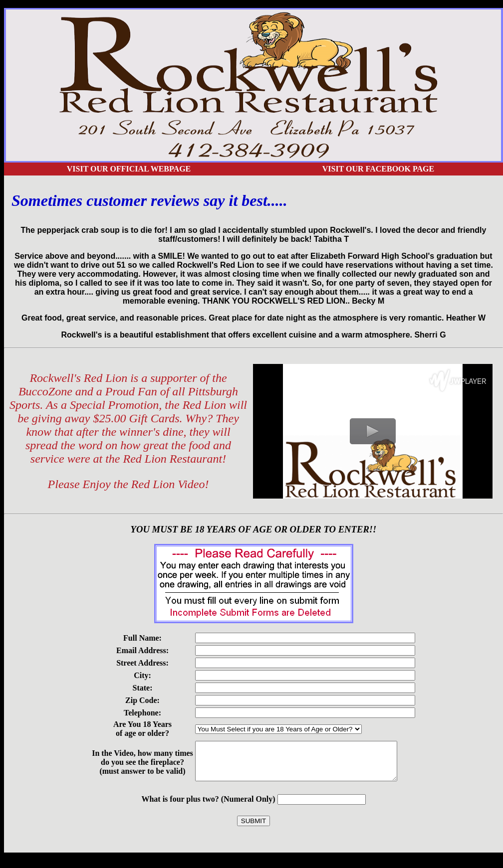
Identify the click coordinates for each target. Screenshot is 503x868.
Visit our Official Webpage (129, 169)
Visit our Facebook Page (378, 169)
